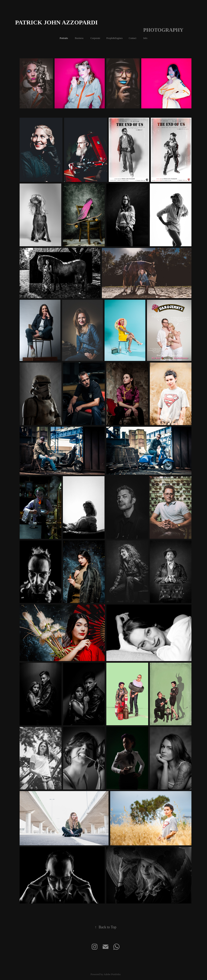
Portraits (64, 38)
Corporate (95, 38)
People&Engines (115, 38)
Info (145, 38)
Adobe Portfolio (112, 974)
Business (79, 38)
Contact (133, 38)
